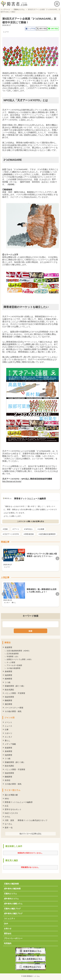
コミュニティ (10, 918)
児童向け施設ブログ (12, 909)
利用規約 (8, 943)
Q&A (6, 923)
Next (57, 558)
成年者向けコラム (11, 899)
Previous (4, 558)
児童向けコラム (10, 894)
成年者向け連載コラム (13, 904)
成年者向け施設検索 (12, 889)
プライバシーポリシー (13, 938)
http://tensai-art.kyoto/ (12, 481)
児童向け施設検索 (11, 884)
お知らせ (8, 928)
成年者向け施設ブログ (13, 913)
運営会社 (8, 933)
